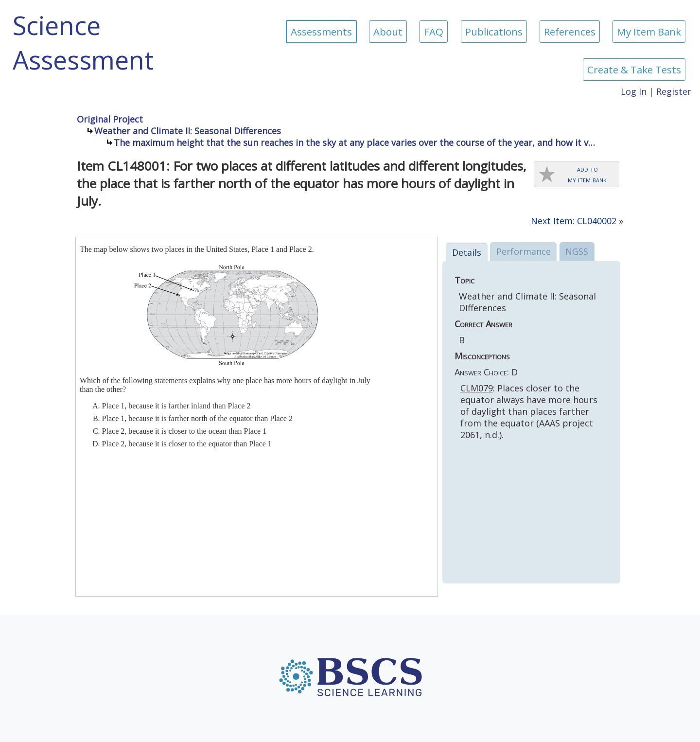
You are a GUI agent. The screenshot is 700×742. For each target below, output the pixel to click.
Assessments (321, 32)
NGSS (577, 251)
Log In (634, 91)
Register (674, 91)
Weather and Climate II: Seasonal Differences (188, 131)
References (570, 32)
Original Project (110, 119)
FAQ (434, 32)
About (388, 32)
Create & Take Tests (634, 70)
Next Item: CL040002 (574, 221)
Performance (524, 251)
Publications (494, 32)
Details (467, 252)
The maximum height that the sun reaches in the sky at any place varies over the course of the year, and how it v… (354, 142)
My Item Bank (649, 32)
